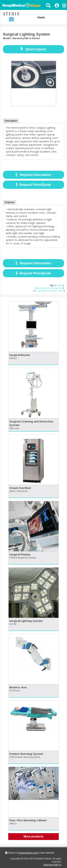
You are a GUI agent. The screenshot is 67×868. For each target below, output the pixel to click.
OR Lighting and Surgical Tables (49, 291)
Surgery (59, 285)
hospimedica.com (28, 853)
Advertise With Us (52, 865)
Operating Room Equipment (49, 288)
